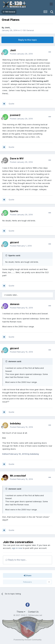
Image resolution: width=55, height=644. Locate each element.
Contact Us (33, 612)
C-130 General (27, 30)
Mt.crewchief (18, 476)
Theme (21, 612)
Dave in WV (17, 158)
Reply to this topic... (16, 560)
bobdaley (15, 423)
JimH (7, 28)
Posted (21, 54)
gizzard (14, 242)
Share (28, 575)
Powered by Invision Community (28, 640)
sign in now (17, 548)
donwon (15, 304)
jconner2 (15, 115)
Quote (11, 104)
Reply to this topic (28, 40)
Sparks (14, 211)
